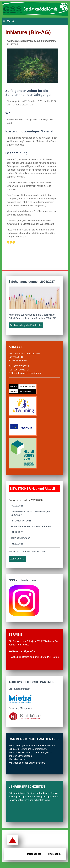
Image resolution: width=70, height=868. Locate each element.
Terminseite (22, 645)
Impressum (55, 854)
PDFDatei (53, 657)
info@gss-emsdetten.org (29, 373)
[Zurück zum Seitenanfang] (13, 840)
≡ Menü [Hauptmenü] (9, 21)
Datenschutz (34, 854)
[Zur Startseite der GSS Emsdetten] (35, 9)
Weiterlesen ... (17, 559)
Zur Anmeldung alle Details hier (26, 325)
